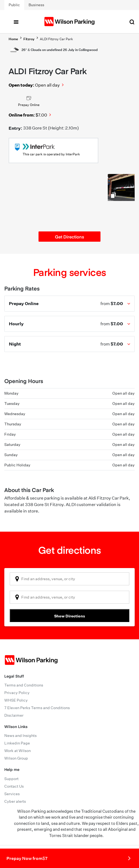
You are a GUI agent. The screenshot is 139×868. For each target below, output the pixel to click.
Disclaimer (14, 715)
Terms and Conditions (24, 685)
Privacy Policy (17, 693)
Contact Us (14, 786)
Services (12, 794)
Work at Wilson (18, 751)
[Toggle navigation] (16, 22)
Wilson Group (16, 758)
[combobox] (69, 579)
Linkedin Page (17, 743)
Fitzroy (29, 39)
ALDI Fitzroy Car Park (56, 39)
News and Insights (20, 736)
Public (14, 5)
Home (13, 39)
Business (36, 5)
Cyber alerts (15, 801)
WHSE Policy (16, 700)
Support (11, 779)
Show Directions (70, 616)
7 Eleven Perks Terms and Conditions (37, 708)
